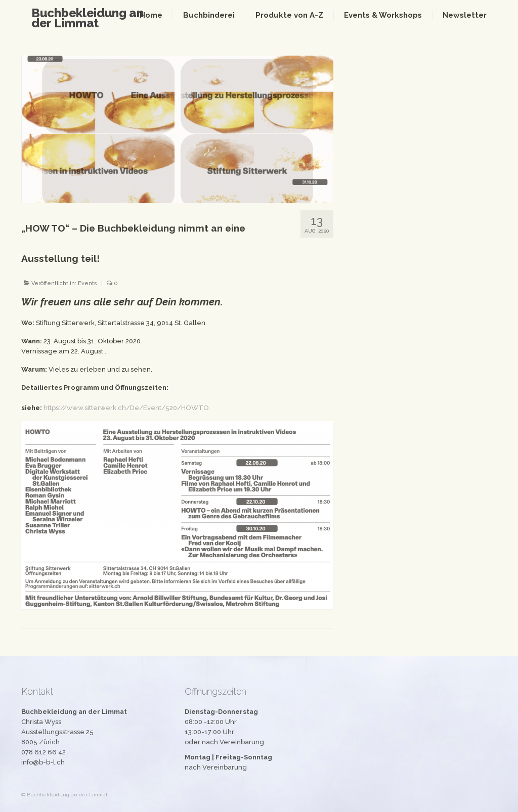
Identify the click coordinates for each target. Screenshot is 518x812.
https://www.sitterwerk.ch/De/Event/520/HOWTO (126, 408)
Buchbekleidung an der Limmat (88, 18)
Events (88, 283)
